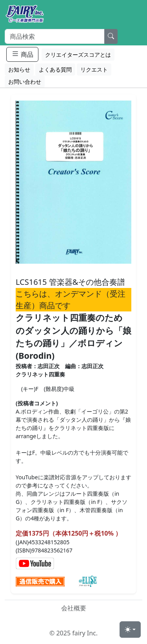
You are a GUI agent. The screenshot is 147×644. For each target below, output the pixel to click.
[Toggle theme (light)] (130, 630)
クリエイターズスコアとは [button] (78, 55)
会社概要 (74, 608)
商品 (22, 54)
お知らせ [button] (19, 69)
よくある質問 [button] (55, 69)
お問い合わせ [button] (25, 82)
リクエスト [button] (94, 69)
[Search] (55, 36)
